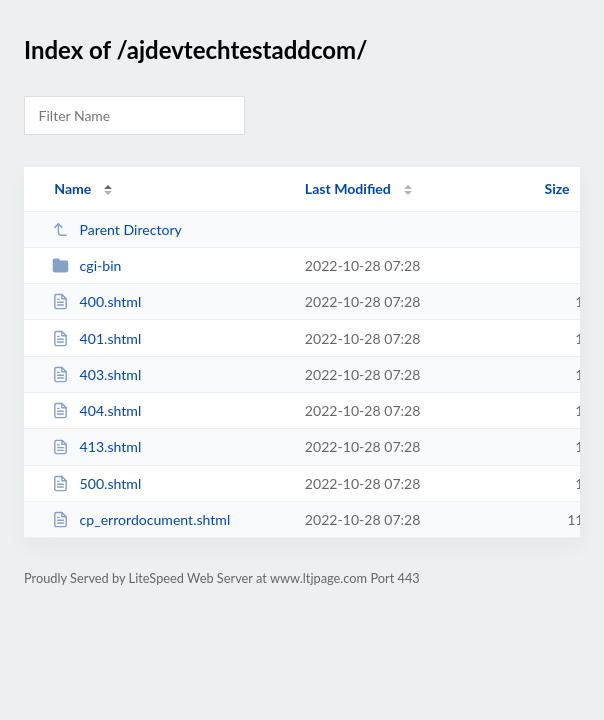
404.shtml (96, 410)
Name (72, 188)
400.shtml (96, 301)
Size (557, 188)
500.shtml (96, 483)
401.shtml (96, 338)
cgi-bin (86, 265)
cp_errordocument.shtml (141, 519)
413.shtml (96, 446)
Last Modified (348, 188)
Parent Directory (117, 229)
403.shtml (96, 374)
